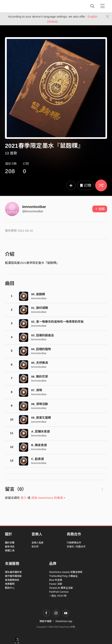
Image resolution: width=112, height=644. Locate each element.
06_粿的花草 (40, 377)
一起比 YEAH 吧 (58, 596)
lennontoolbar (34, 207)
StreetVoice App (64, 621)
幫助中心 (10, 588)
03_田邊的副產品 (43, 335)
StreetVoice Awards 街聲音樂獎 (66, 572)
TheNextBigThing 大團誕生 (63, 576)
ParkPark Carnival (59, 592)
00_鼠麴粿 (38, 294)
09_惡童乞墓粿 (41, 418)
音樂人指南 (37, 543)
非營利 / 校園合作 (76, 547)
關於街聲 (10, 543)
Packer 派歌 (56, 584)
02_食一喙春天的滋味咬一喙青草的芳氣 (57, 322)
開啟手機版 (46, 621)
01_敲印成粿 (40, 308)
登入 (24, 498)
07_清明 (37, 390)
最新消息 (10, 547)
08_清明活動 (40, 404)
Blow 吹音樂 (56, 580)
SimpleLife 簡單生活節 (61, 588)
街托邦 (35, 547)
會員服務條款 (12, 580)
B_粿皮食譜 (39, 445)
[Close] (108, 17)
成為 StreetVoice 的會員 (47, 498)
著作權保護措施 (13, 576)
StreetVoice (21, 6)
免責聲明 (10, 584)
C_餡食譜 (37, 459)
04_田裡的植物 (41, 349)
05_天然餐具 (40, 363)
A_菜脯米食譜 (40, 431)
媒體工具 (10, 551)
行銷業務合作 (74, 543)
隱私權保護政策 (13, 572)
